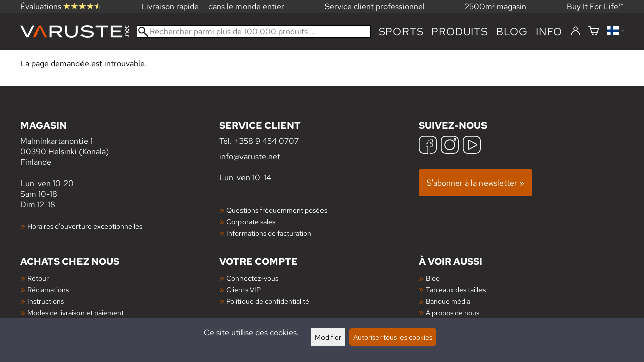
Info (549, 31)
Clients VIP (244, 289)
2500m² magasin (496, 6)
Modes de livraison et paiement (75, 312)
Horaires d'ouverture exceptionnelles (85, 226)
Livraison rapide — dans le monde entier (213, 6)
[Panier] (594, 31)
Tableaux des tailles (456, 289)
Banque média (448, 301)
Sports (401, 31)
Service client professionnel (375, 6)
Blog (433, 278)
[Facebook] (428, 146)
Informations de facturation (269, 233)
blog (512, 31)
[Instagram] (450, 146)
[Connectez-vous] (575, 31)
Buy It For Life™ (595, 6)
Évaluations (61, 6)
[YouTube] (472, 146)
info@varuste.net (250, 157)
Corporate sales (251, 221)
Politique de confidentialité (268, 301)
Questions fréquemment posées (277, 210)
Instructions (46, 301)
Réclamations (48, 289)
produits (459, 31)
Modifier (328, 337)
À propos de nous (453, 312)
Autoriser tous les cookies (393, 337)
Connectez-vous (252, 278)
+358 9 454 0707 (266, 141)
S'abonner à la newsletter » (475, 183)
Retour (38, 278)
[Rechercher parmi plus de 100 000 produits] (254, 31)
